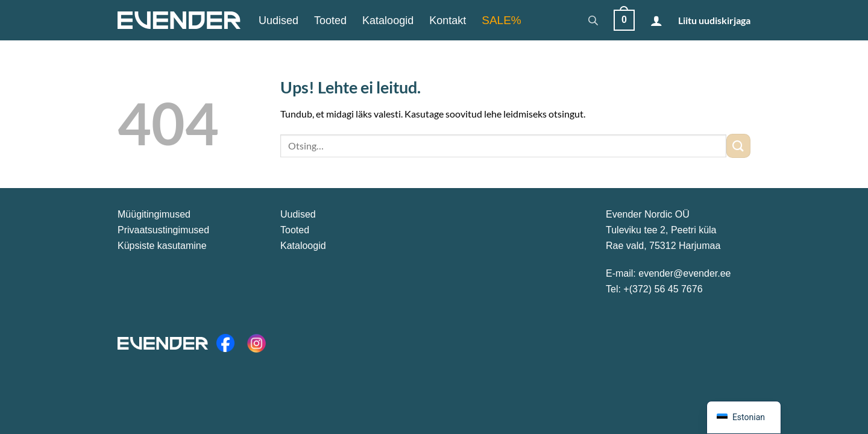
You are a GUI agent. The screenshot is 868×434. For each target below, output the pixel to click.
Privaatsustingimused (163, 230)
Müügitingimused (154, 214)
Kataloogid (388, 20)
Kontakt (448, 20)
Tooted (330, 20)
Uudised (278, 20)
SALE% (501, 20)
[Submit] (738, 146)
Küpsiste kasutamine (162, 246)
